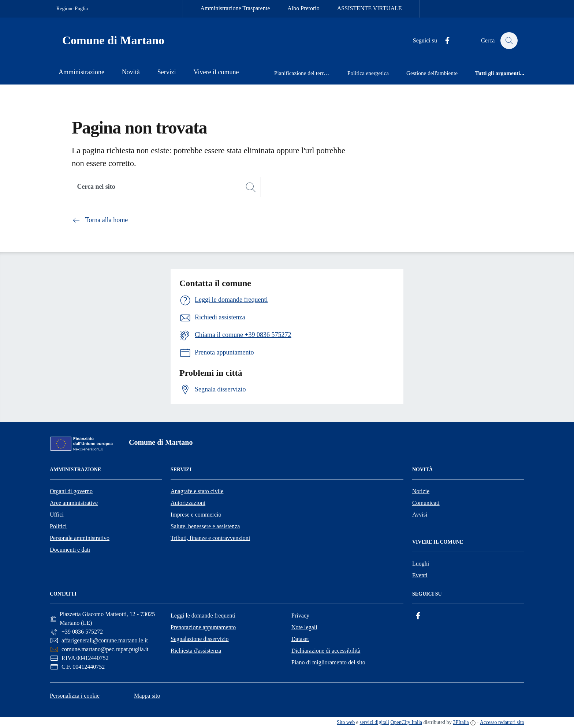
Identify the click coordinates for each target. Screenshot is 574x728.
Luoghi (421, 564)
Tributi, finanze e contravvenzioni (210, 538)
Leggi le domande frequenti (203, 616)
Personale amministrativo (80, 538)
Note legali (304, 627)
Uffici (57, 515)
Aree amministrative (74, 503)
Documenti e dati (70, 550)
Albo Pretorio (303, 8)
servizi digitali (374, 722)
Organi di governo (71, 491)
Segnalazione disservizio (200, 639)
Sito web (346, 722)
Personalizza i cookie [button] (75, 696)
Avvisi (420, 515)
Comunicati (426, 503)
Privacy (300, 616)
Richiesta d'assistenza (196, 651)
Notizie (421, 491)
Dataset (300, 639)
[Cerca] (251, 187)
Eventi (420, 575)
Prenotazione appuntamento (203, 627)
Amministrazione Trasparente (235, 8)
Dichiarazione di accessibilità (326, 651)
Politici (58, 526)
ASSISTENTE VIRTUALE (370, 8)
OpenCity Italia (406, 722)
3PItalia (461, 722)
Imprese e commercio (196, 515)
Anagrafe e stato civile (197, 491)
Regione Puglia (72, 9)
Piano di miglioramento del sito (328, 662)
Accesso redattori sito (502, 722)
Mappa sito (147, 696)
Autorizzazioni (188, 503)
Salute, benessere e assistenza (205, 526)
